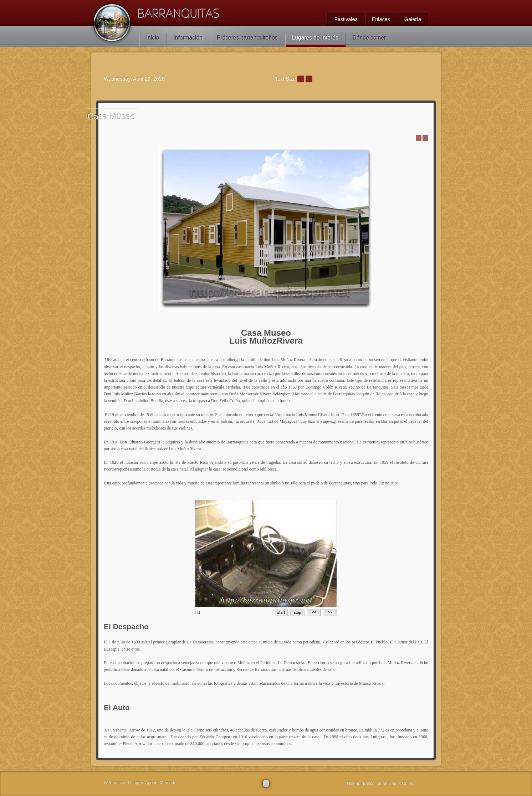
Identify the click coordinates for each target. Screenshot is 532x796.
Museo (111, 116)
